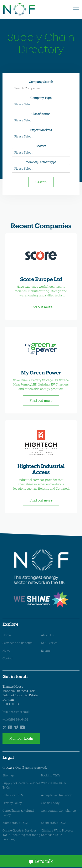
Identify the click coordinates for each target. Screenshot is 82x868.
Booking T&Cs (51, 775)
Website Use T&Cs (53, 783)
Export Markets (41, 130)
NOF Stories (49, 643)
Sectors (41, 146)
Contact (8, 658)
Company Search (41, 82)
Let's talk (41, 861)
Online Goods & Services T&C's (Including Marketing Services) (21, 835)
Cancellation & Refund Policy (18, 813)
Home (7, 635)
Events (46, 651)
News (6, 651)
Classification (41, 114)
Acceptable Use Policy (56, 795)
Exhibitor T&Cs (13, 795)
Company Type (41, 98)
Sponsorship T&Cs (54, 823)
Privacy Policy (12, 803)
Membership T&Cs (15, 823)
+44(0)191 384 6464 (15, 719)
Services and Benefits (17, 643)
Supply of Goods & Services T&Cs (21, 785)
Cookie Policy (50, 803)
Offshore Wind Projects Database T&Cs (57, 833)
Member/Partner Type (41, 162)
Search (41, 182)
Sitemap (8, 775)
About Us (47, 635)
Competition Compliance (58, 811)
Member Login (21, 738)
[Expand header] (76, 9)
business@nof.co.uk (16, 712)
